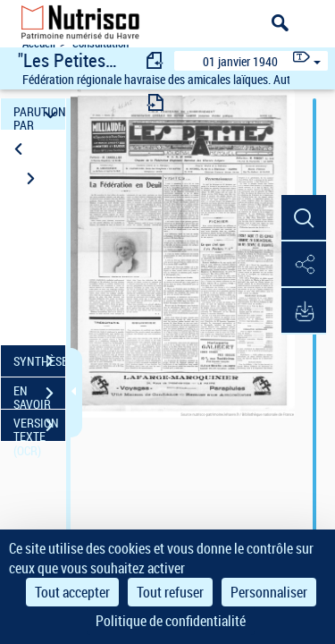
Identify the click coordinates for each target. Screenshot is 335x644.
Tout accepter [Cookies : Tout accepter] (72, 592)
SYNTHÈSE (39, 361)
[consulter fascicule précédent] (155, 60)
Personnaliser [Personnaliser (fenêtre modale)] (269, 592)
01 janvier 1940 (240, 61)
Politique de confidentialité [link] (171, 621)
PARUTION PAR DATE (39, 114)
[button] (304, 218)
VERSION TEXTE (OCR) (39, 428)
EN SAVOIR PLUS (39, 395)
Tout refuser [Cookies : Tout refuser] (170, 592)
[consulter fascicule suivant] (155, 102)
